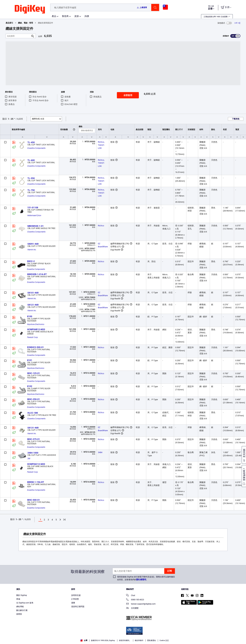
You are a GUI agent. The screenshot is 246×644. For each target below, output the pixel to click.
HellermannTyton (34, 216)
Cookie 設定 (164, 640)
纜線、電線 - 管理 (25, 23)
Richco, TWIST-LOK (101, 145)
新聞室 (19, 614)
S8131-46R (33, 428)
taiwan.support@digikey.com (141, 604)
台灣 (84, 640)
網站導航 (20, 607)
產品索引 (9, 23)
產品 (54, 16)
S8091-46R (33, 244)
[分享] (237, 23)
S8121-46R (33, 305)
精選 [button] (38, 119)
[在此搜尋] (18, 36)
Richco (101, 226)
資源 (77, 16)
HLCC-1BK (33, 413)
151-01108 (33, 208)
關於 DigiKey (22, 595)
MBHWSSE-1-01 (36, 226)
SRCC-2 (31, 261)
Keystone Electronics (36, 324)
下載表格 (236, 119)
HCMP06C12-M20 (36, 464)
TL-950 (31, 178)
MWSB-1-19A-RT (36, 482)
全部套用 (128, 95)
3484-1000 (33, 453)
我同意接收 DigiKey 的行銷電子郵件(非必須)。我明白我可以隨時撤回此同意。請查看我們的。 (146, 578)
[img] (30, 9)
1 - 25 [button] (11, 119)
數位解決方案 (22, 610)
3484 (100, 452)
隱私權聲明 (141, 580)
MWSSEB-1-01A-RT (37, 274)
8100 (30, 316)
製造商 (65, 16)
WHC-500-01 (33, 500)
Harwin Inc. (32, 250)
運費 (73, 603)
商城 (18, 599)
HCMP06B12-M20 (36, 329)
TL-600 (31, 160)
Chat (131, 596)
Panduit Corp (32, 337)
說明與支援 (76, 595)
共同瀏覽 (132, 608)
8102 (30, 386)
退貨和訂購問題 (78, 607)
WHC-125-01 (33, 373)
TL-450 (31, 142)
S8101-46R (33, 293)
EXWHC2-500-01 (35, 347)
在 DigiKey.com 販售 (25, 603)
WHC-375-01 (33, 439)
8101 (30, 360)
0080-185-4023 (135, 600)
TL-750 (31, 190)
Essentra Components (36, 148)
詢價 (87, 16)
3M (29, 459)
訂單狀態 (75, 599)
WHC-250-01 (33, 399)
